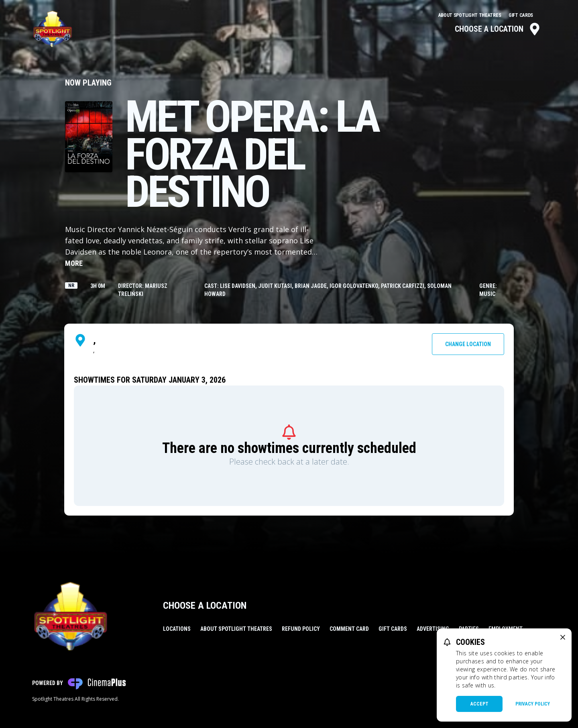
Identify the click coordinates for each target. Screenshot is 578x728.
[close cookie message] (563, 637)
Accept (479, 704)
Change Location (468, 344)
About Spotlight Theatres (470, 15)
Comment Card (349, 629)
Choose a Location (498, 29)
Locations (177, 629)
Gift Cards (521, 15)
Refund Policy (301, 629)
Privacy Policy (533, 704)
